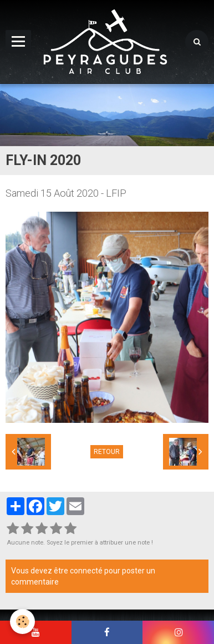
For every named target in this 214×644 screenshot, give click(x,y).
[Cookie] (22, 621)
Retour (107, 452)
